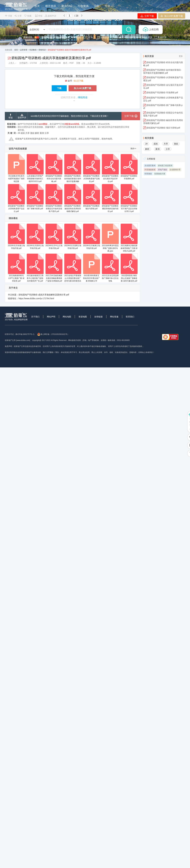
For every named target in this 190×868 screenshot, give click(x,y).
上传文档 (151, 30)
